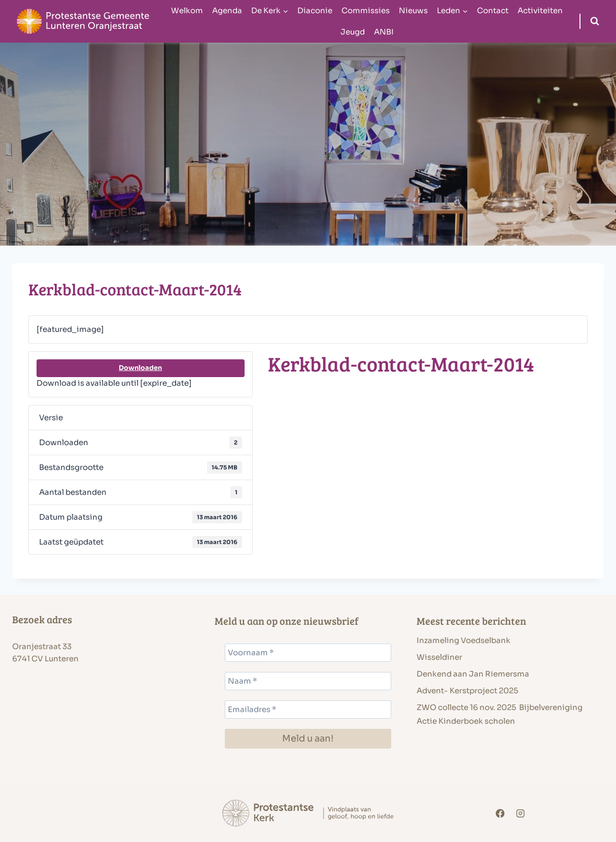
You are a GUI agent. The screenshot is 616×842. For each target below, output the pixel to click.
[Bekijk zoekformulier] (595, 21)
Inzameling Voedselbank (464, 640)
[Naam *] (308, 681)
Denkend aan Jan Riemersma (473, 674)
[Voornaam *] (308, 653)
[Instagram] (520, 813)
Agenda (227, 10)
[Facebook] (501, 813)
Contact (493, 10)
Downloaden (140, 368)
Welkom (187, 10)
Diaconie (315, 10)
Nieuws (413, 10)
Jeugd (353, 32)
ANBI (384, 32)
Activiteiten (540, 10)
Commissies (366, 10)
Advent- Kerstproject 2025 (467, 691)
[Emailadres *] (308, 710)
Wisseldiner (439, 657)
